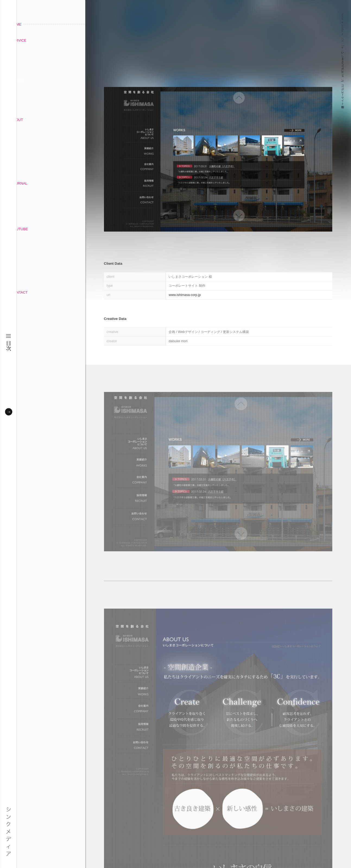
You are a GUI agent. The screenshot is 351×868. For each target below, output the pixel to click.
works (342, 26)
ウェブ (342, 39)
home (342, 15)
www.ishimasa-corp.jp (185, 293)
